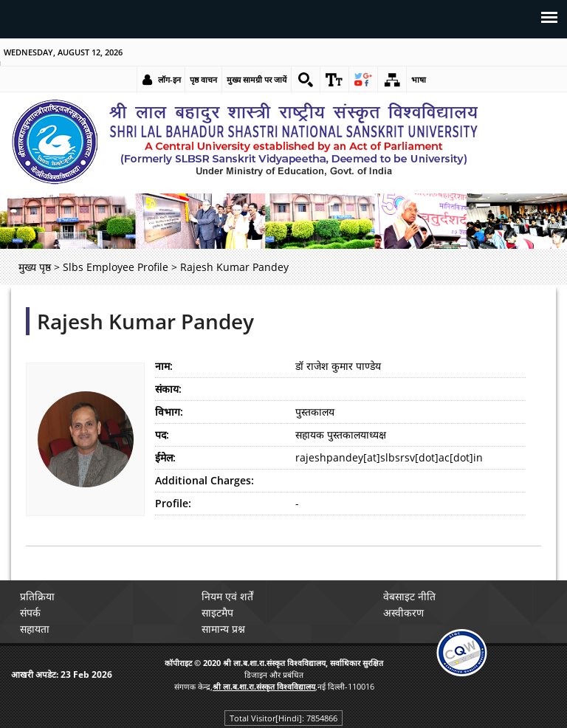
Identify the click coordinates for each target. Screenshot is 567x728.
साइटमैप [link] (217, 612)
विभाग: (169, 412)
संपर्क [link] (30, 612)
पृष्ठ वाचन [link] (203, 79)
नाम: (164, 366)
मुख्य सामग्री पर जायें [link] (257, 79)
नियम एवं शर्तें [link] (227, 596)
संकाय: (168, 389)
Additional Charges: (205, 480)
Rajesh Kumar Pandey (145, 321)
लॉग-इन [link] (169, 79)
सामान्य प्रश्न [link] (223, 629)
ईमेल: (165, 457)
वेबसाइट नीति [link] (409, 596)
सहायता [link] (35, 629)
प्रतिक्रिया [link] (37, 596)
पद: (162, 435)
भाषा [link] (419, 79)
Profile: (173, 503)
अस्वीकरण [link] (403, 612)
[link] (306, 80)
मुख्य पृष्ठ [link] (35, 267)
